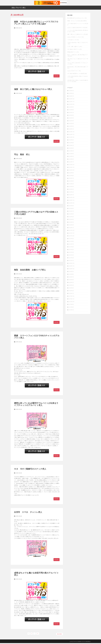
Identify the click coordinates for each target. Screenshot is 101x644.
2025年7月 (71, 113)
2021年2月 (71, 259)
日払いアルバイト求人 (19, 8)
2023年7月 (71, 179)
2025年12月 (72, 100)
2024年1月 (71, 163)
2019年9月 (71, 305)
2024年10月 (72, 138)
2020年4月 (71, 286)
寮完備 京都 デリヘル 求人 (73, 53)
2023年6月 (71, 182)
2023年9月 (71, 174)
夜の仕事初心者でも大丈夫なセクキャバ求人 (77, 19)
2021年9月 (71, 240)
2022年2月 (71, 226)
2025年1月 (71, 130)
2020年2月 (71, 292)
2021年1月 (71, 261)
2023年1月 (71, 196)
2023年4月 (71, 187)
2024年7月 (71, 146)
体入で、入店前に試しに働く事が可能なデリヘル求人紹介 (78, 56)
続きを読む (57, 77)
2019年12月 (72, 297)
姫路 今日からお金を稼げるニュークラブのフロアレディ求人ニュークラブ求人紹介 (36, 24)
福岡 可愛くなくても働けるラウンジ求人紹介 (78, 35)
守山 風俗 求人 (22, 155)
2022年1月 (71, 229)
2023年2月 (71, 193)
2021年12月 (72, 231)
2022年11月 (72, 201)
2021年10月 (72, 237)
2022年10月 (72, 204)
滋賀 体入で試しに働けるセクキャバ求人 (33, 90)
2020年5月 (71, 283)
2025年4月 (71, 122)
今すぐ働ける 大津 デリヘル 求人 (75, 50)
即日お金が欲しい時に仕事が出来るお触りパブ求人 (78, 68)
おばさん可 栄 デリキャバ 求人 (74, 72)
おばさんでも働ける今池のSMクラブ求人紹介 (77, 28)
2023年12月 (72, 166)
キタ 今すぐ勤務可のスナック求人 (30, 470)
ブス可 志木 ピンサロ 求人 (73, 41)
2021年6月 (71, 248)
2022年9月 (71, 207)
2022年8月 (71, 209)
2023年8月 (71, 176)
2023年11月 (72, 168)
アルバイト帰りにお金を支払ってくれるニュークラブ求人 (78, 64)
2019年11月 (72, 300)
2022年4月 (71, 220)
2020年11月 (72, 267)
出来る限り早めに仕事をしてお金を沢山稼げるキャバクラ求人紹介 (78, 82)
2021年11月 (72, 234)
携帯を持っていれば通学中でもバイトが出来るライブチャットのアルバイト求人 (36, 405)
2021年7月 (71, 245)
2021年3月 (71, 256)
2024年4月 (71, 155)
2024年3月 (71, 157)
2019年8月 (71, 308)
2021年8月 (71, 242)
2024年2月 (71, 160)
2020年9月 (71, 272)
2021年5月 (71, 250)
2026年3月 (71, 92)
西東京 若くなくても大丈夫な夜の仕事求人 (77, 22)
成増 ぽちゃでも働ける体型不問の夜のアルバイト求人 (36, 575)
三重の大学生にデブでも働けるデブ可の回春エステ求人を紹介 (36, 214)
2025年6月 (71, 116)
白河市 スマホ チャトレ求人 (28, 513)
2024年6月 (71, 149)
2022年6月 (71, 215)
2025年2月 (71, 127)
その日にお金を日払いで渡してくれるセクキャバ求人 (78, 44)
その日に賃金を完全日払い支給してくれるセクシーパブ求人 (78, 78)
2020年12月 (72, 264)
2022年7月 (71, 212)
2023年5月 (71, 185)
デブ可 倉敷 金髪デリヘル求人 (75, 47)
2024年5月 (71, 152)
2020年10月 (72, 270)
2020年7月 (71, 278)
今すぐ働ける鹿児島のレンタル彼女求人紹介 (77, 74)
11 (38, 634)
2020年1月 (71, 294)
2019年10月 (72, 303)
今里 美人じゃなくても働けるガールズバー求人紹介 (78, 60)
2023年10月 (72, 171)
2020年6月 (71, 281)
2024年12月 (72, 133)
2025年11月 (72, 102)
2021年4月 (71, 253)
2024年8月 (71, 144)
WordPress (88, 643)
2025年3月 (71, 124)
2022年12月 (72, 198)
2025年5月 (71, 119)
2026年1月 (71, 97)
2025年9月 (71, 108)
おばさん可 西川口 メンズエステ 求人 (76, 38)
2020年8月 (71, 275)
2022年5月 (71, 218)
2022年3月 (71, 223)
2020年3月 (71, 289)
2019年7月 (71, 311)
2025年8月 (71, 111)
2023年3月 (71, 190)
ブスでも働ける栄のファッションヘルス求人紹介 (78, 25)
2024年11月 (72, 135)
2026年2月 (71, 94)
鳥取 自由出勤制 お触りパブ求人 (30, 271)
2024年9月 (71, 141)
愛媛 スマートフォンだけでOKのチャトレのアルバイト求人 (37, 338)
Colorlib (79, 643)
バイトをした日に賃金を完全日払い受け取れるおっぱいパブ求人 (78, 32)
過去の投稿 (60, 635)
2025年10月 (72, 105)
